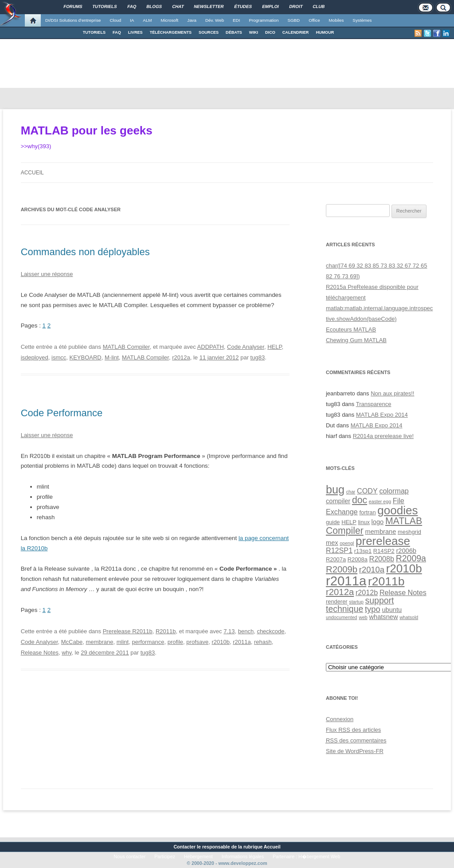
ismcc (59, 357)
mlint (123, 642)
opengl (347, 543)
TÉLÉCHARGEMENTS (171, 32)
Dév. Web (215, 20)
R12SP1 (339, 550)
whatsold (409, 617)
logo (378, 522)
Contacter (184, 847)
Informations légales (243, 856)
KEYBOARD (86, 357)
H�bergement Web (319, 856)
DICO (270, 32)
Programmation (264, 20)
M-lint (112, 357)
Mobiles (337, 20)
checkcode (270, 631)
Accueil (32, 173)
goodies (397, 510)
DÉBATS (234, 32)
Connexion (340, 719)
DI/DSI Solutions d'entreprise (73, 20)
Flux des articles (353, 730)
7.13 (229, 631)
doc (360, 500)
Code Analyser (246, 347)
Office (314, 20)
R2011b (166, 631)
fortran (367, 512)
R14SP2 (384, 551)
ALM (147, 20)
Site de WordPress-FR (355, 751)
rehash (263, 642)
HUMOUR (325, 32)
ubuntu (392, 610)
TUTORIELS (94, 32)
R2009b (342, 569)
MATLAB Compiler (126, 347)
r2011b (386, 581)
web (363, 617)
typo (373, 609)
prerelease (383, 541)
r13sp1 (363, 551)
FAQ (117, 32)
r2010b (220, 642)
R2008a (358, 559)
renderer (337, 602)
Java (192, 20)
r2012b (367, 592)
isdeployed (35, 357)
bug (335, 489)
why (67, 653)
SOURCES (209, 32)
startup (356, 602)
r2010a (372, 570)
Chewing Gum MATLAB (356, 340)
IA (132, 20)
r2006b (406, 551)
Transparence (374, 404)
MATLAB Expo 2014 (382, 415)
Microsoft (170, 20)
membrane (99, 642)
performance (148, 642)
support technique (360, 605)
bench (246, 631)
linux (364, 522)
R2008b (382, 559)
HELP (274, 347)
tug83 (258, 357)
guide (333, 522)
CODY (367, 491)
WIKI (254, 32)
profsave (197, 642)
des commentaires (356, 740)
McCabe (72, 642)
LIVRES (135, 32)
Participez (165, 856)
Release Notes (40, 653)
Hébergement (198, 856)
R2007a (336, 559)
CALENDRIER (296, 32)
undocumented (342, 617)
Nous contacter (130, 856)
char (351, 492)
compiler (338, 501)
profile (175, 642)
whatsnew (383, 617)
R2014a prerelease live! (383, 436)
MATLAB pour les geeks (87, 130)
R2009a (411, 558)
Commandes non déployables (85, 252)
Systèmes (362, 20)
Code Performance (62, 413)
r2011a (242, 642)
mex (332, 543)
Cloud (115, 20)
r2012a (181, 357)
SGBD (294, 20)
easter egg (380, 501)
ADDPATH (211, 347)
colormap (394, 491)
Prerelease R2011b (128, 631)
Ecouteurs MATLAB (351, 329)
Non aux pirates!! (392, 393)
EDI (236, 20)
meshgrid (409, 532)
